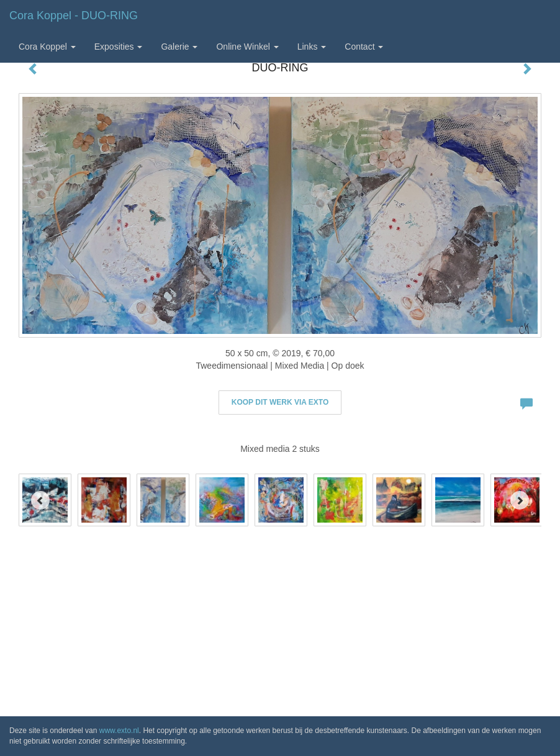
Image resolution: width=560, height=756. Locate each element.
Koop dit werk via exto (280, 402)
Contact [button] (364, 47)
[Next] (520, 500)
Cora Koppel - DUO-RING (74, 16)
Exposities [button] (119, 47)
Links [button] (312, 47)
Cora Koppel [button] (47, 47)
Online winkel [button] (247, 47)
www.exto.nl (119, 731)
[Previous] (40, 500)
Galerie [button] (179, 47)
